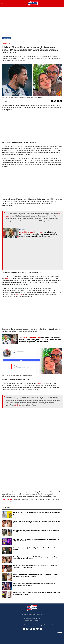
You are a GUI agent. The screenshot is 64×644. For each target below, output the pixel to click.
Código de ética (43, 625)
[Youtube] (31, 629)
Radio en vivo (35, 625)
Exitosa (18, 405)
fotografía (19, 294)
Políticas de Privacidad (25, 625)
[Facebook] (24, 629)
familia (6, 278)
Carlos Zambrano (40, 500)
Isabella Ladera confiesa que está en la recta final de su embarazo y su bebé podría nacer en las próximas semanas (36, 576)
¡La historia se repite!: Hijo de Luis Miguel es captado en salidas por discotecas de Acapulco (37, 549)
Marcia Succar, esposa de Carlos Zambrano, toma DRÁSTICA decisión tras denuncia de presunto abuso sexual (40, 340)
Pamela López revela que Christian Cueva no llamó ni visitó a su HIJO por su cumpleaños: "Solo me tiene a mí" (36, 567)
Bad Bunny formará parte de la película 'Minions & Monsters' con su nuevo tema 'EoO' (37, 513)
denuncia (48, 500)
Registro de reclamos (53, 625)
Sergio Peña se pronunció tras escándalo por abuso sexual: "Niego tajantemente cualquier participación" (40, 234)
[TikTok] (41, 629)
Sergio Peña (9, 502)
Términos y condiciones (13, 625)
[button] (2, 4)
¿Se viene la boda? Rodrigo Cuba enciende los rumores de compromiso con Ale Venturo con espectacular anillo (36, 522)
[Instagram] (34, 629)
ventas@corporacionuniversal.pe (32, 618)
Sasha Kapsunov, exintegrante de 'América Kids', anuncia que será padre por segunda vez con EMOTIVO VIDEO (35, 558)
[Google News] (37, 629)
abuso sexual (17, 500)
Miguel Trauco (55, 500)
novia (3, 502)
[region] (32, 21)
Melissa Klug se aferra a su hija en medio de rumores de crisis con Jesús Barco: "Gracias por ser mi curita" (37, 593)
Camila (32, 500)
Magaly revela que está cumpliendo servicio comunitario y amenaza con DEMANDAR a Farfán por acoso (34, 584)
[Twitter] (27, 629)
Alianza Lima (25, 500)
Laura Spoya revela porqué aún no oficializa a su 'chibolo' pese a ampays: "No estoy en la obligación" (36, 540)
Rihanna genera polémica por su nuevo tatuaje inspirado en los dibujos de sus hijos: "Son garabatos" (36, 531)
